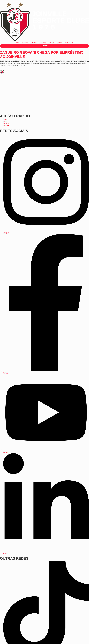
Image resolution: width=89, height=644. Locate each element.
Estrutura (34, 43)
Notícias (51, 43)
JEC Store (43, 43)
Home (17, 43)
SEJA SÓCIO (69, 43)
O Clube (25, 43)
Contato (60, 43)
